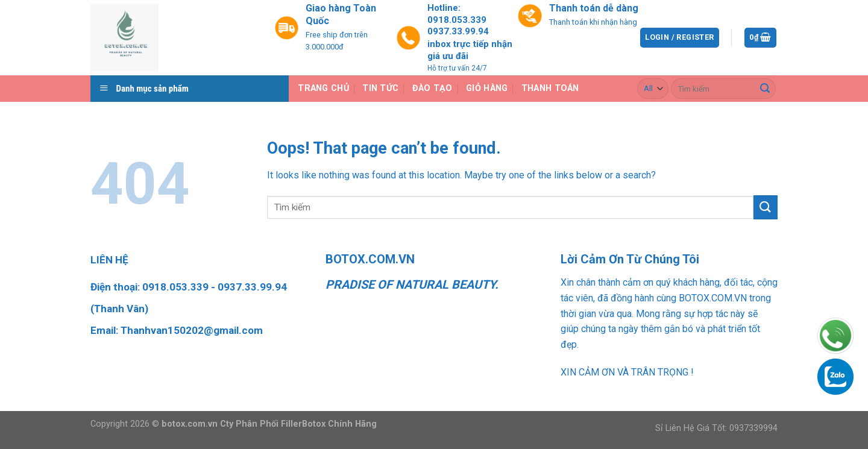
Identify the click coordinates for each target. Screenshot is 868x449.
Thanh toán (550, 88)
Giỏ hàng (487, 88)
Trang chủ (323, 88)
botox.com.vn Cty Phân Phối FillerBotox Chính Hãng (269, 424)
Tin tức (380, 88)
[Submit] (765, 89)
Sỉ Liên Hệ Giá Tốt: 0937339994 (716, 428)
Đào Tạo (432, 88)
